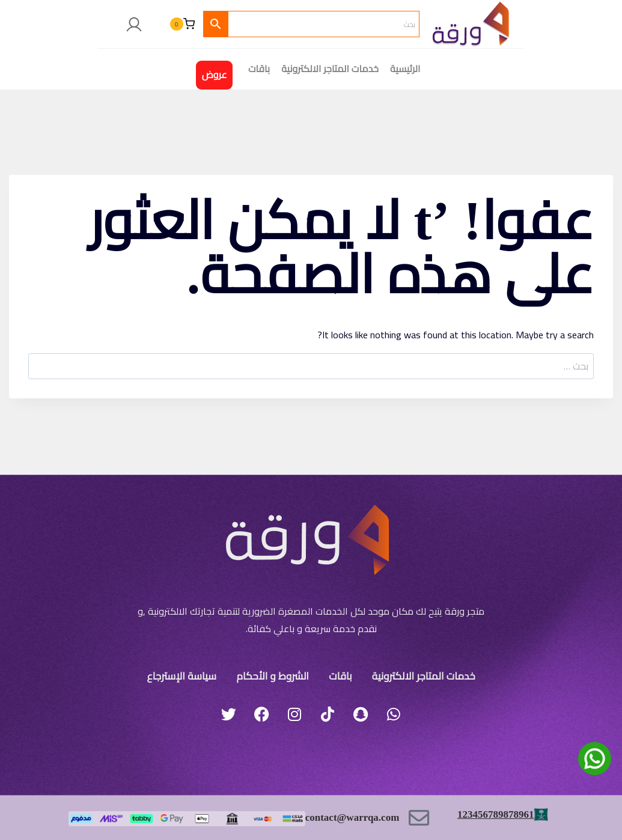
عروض (215, 75)
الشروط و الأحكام (275, 675)
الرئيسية (405, 69)
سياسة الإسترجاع (188, 675)
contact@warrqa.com (349, 817)
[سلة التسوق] (182, 24)
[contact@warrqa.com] (419, 817)
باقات (337, 675)
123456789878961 (493, 814)
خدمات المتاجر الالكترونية (330, 69)
